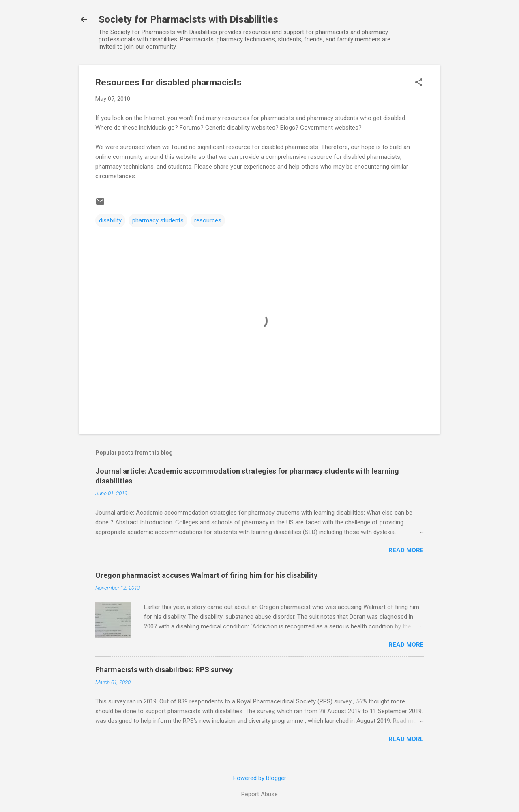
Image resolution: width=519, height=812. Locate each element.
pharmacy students (158, 220)
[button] (419, 83)
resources (208, 220)
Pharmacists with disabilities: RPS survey (164, 670)
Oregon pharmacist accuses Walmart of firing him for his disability (206, 575)
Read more (406, 550)
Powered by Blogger (260, 778)
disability (110, 220)
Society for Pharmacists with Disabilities (188, 19)
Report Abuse (259, 794)
